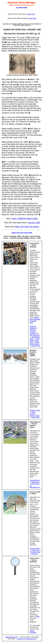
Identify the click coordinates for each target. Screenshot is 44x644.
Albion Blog (35, 482)
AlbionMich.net (35, 480)
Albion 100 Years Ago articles (27, 227)
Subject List (34, 333)
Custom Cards (35, 416)
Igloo (38, 617)
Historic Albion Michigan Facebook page (35, 320)
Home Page (31, 14)
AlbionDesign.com (11, 637)
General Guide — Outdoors (35, 553)
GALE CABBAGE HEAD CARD (24, 219)
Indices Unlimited (33, 632)
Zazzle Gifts (35, 417)
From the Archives (33, 331)
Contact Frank (35, 346)
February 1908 (34, 223)
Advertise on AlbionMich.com (27, 639)
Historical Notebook (33, 327)
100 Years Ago (35, 335)
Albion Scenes (33, 413)
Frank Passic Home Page (35, 340)
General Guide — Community (35, 549)
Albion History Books (35, 343)
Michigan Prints (35, 410)
